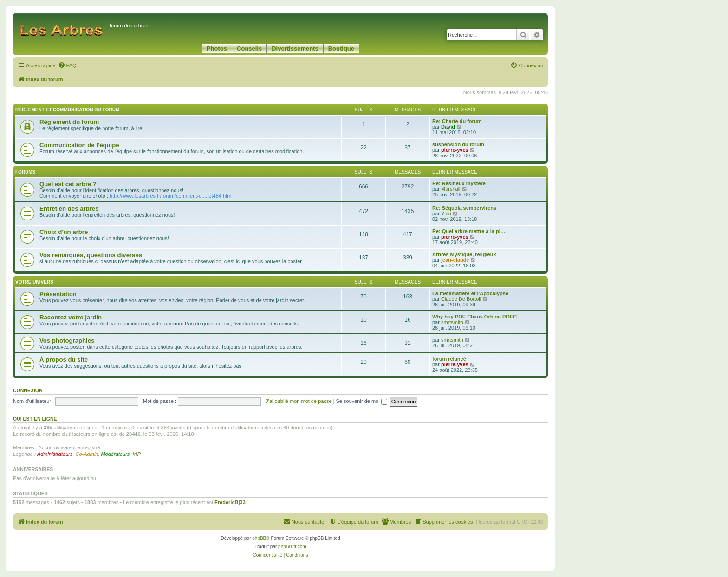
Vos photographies (67, 340)
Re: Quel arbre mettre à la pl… (469, 231)
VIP (136, 454)
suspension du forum (458, 144)
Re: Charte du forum (457, 121)
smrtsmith (452, 322)
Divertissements (295, 49)
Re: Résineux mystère (459, 183)
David (448, 127)
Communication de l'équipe (79, 145)
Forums (25, 172)
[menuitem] (67, 65)
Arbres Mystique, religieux (464, 254)
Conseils (249, 49)
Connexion (28, 390)
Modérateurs (116, 454)
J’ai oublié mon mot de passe (299, 401)
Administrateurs (55, 454)
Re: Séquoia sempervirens (464, 208)
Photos (217, 49)
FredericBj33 (230, 502)
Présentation (58, 294)
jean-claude (455, 260)
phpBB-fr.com (292, 547)
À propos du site (64, 360)
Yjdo (446, 214)
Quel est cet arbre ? (68, 184)
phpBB (259, 538)
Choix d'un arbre (64, 232)
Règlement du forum (69, 122)
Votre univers (34, 282)
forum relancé (449, 359)
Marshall (451, 189)
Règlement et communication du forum (67, 110)
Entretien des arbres (69, 209)
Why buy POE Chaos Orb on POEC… (477, 317)
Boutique (341, 49)
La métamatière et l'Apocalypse (470, 293)
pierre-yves (455, 150)
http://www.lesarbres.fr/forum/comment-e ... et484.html (171, 196)
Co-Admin (87, 454)
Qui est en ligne (35, 419)
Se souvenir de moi (362, 401)
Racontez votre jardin (71, 317)
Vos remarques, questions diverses (91, 255)
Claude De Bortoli (461, 299)
